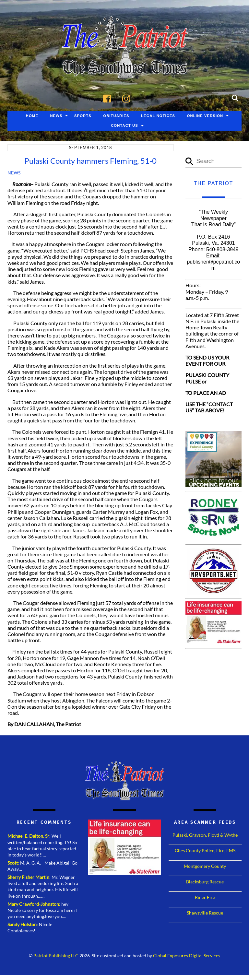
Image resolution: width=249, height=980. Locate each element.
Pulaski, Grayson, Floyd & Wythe (205, 835)
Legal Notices (158, 116)
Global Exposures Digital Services (187, 956)
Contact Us (124, 125)
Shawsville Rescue (205, 913)
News (56, 116)
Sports (83, 116)
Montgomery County (205, 866)
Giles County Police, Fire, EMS (205, 850)
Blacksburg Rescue (205, 882)
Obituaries (116, 116)
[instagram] (128, 97)
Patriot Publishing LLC (56, 956)
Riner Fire (205, 897)
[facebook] (109, 97)
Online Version (205, 116)
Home (32, 116)
